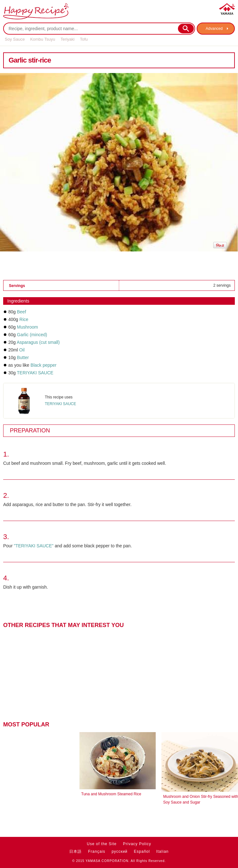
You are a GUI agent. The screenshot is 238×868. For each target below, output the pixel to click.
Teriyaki (67, 39)
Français (97, 851)
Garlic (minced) (32, 335)
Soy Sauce (15, 39)
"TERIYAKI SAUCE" (34, 546)
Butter (23, 357)
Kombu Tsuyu (43, 39)
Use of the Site (102, 844)
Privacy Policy (137, 844)
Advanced (214, 29)
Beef (21, 312)
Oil (22, 350)
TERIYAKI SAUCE (35, 373)
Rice (24, 319)
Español (142, 851)
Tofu (84, 39)
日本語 (75, 851)
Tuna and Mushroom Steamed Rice (111, 794)
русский (119, 851)
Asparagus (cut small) (38, 342)
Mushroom (27, 327)
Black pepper (44, 365)
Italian (163, 851)
